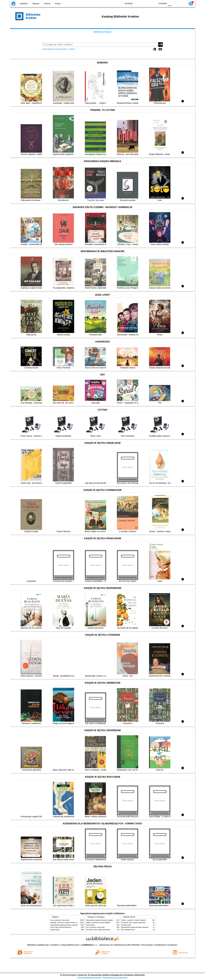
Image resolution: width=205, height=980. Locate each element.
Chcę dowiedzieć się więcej (90, 978)
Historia (36, 4)
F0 (170, 3)
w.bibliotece (89, 945)
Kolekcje (72, 49)
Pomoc (47, 4)
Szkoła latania (55, 930)
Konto (58, 4)
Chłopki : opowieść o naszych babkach (98, 923)
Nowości (24, 4)
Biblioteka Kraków (103, 32)
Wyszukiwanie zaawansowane (55, 49)
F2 (181, 3)
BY (153, 3)
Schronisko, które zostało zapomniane (98, 930)
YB (148, 3)
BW (142, 3)
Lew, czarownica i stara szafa (60, 920)
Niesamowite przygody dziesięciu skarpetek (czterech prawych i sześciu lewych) (76, 925)
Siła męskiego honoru (128, 930)
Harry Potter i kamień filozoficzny (61, 927)
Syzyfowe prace (126, 925)
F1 (175, 3)
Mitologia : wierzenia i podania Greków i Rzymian (66, 923)
